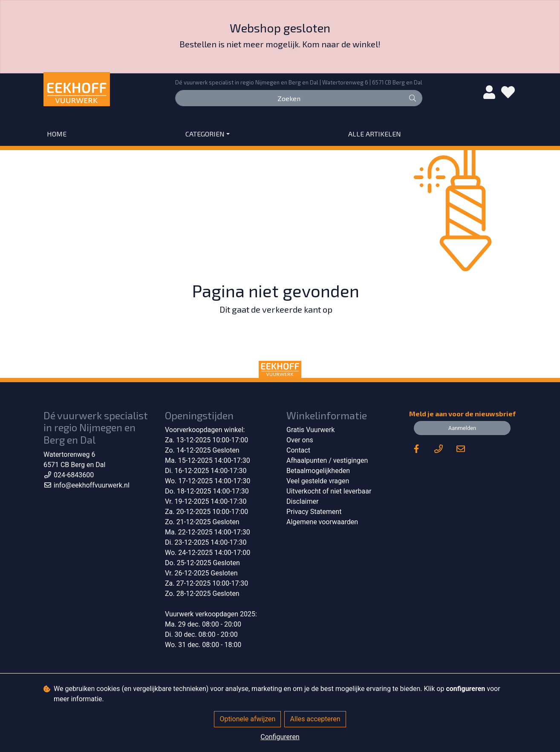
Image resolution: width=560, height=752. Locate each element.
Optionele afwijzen (247, 719)
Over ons (300, 440)
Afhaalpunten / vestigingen (327, 460)
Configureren (280, 737)
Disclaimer (302, 501)
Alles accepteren (315, 719)
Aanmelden (462, 428)
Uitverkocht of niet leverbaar (329, 491)
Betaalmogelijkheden (318, 471)
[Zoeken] (289, 98)
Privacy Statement (314, 512)
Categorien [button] (205, 134)
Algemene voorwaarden (322, 522)
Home (57, 134)
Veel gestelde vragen (318, 481)
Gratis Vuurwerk (310, 430)
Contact (298, 450)
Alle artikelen (375, 134)
